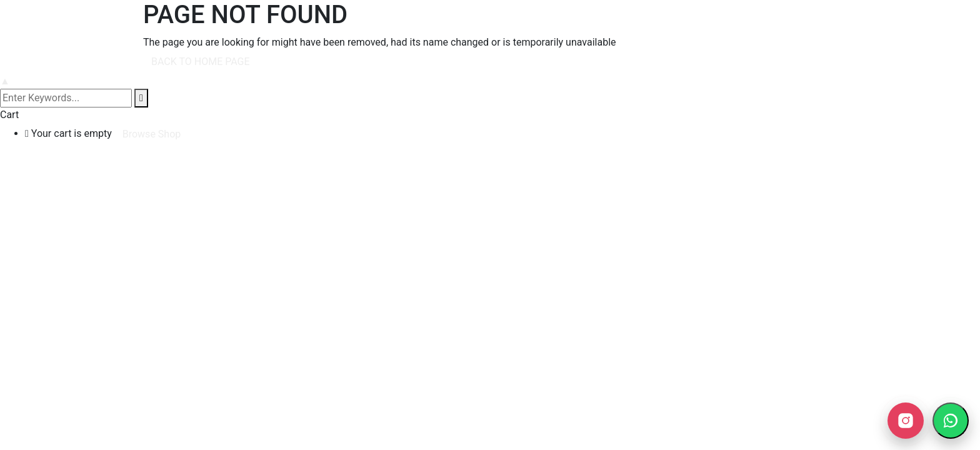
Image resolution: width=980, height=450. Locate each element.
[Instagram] (906, 421)
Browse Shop (152, 134)
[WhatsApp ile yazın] (951, 421)
